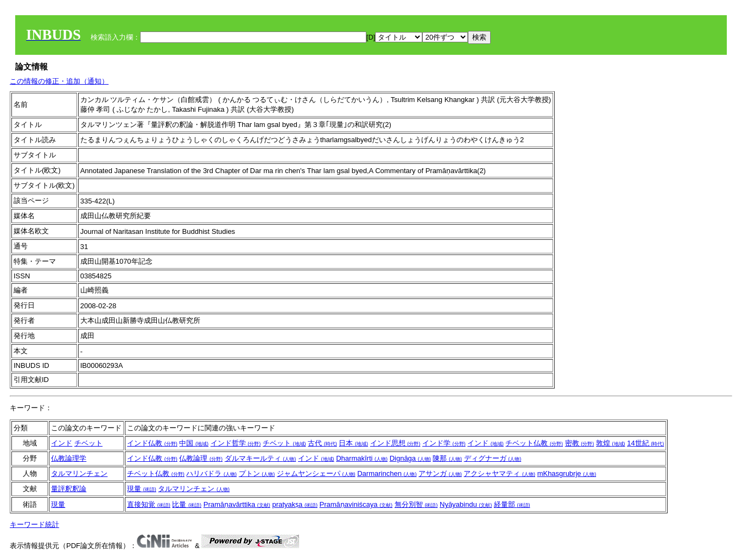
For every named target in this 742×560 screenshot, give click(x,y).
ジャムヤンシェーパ (316, 473)
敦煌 (611, 443)
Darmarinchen (387, 473)
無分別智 (416, 504)
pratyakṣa (294, 504)
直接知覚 (149, 504)
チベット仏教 (534, 443)
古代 (322, 443)
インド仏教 (152, 443)
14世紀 (645, 443)
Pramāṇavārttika (237, 504)
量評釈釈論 (69, 489)
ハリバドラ (211, 473)
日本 (353, 443)
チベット (88, 443)
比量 (187, 504)
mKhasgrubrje (567, 473)
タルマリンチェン (79, 473)
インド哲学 (236, 443)
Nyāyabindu (466, 504)
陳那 (447, 458)
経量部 (512, 504)
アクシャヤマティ (499, 473)
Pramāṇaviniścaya (356, 504)
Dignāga (410, 458)
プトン (257, 473)
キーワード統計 (34, 524)
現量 (142, 489)
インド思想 (395, 443)
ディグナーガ (493, 458)
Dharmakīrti (362, 458)
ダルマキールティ (261, 458)
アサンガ (440, 473)
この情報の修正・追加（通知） (59, 81)
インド (62, 443)
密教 (580, 443)
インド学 (444, 443)
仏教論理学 (69, 458)
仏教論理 (201, 458)
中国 (194, 443)
